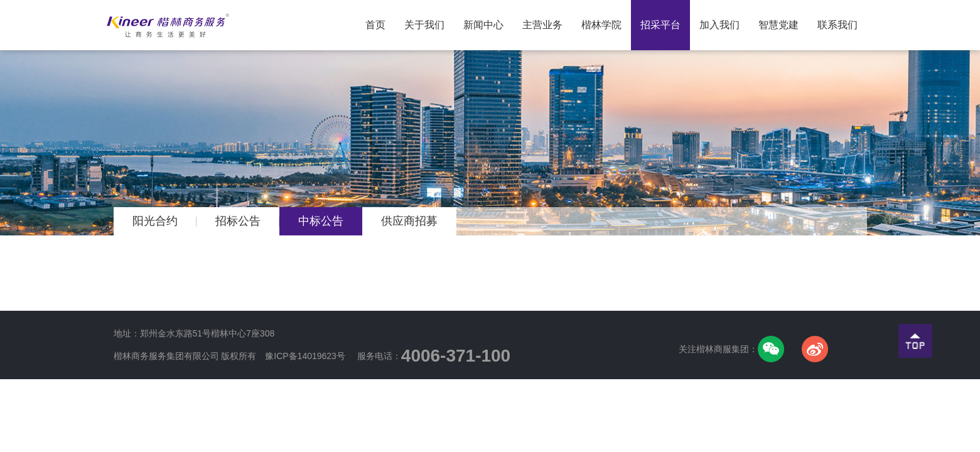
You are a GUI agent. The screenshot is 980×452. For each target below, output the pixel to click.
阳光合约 (155, 221)
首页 (380, 15)
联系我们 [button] (837, 25)
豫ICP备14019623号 (305, 356)
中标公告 (321, 221)
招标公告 (238, 221)
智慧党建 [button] (778, 25)
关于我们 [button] (424, 25)
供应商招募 (409, 221)
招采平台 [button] (660, 25)
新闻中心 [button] (483, 25)
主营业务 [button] (542, 25)
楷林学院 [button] (601, 25)
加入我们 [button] (719, 25)
